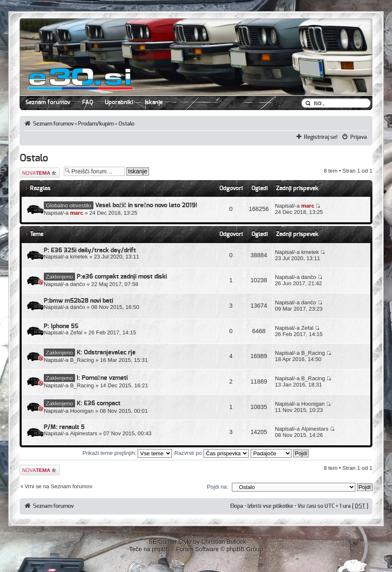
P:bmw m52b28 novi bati (78, 301)
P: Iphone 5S (61, 326)
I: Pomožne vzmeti (102, 378)
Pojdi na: (217, 487)
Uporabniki (119, 103)
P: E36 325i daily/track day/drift (90, 250)
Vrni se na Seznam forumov (58, 486)
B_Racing (82, 360)
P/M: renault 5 (64, 427)
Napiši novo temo (40, 173)
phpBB (161, 549)
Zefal (76, 332)
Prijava (359, 137)
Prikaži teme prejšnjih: (127, 453)
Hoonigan (82, 411)
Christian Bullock (223, 542)
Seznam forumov (48, 103)
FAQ (88, 103)
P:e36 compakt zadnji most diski (122, 277)
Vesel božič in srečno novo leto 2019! (146, 205)
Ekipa (237, 506)
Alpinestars (84, 433)
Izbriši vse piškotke (271, 506)
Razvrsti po (211, 453)
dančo (78, 284)
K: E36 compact (99, 403)
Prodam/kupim (96, 124)
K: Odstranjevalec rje (106, 352)
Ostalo (126, 124)
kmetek (79, 257)
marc (77, 213)
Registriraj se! (321, 137)
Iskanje (154, 103)
